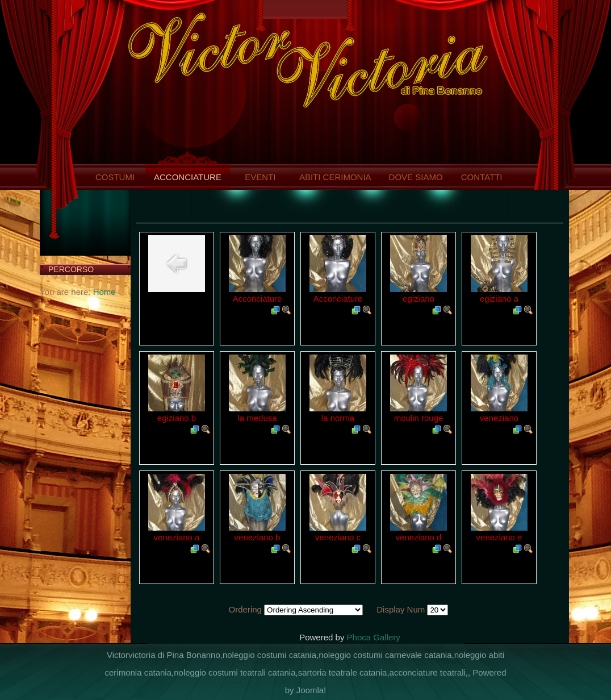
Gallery (387, 637)
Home (104, 292)
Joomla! (311, 690)
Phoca (359, 637)
